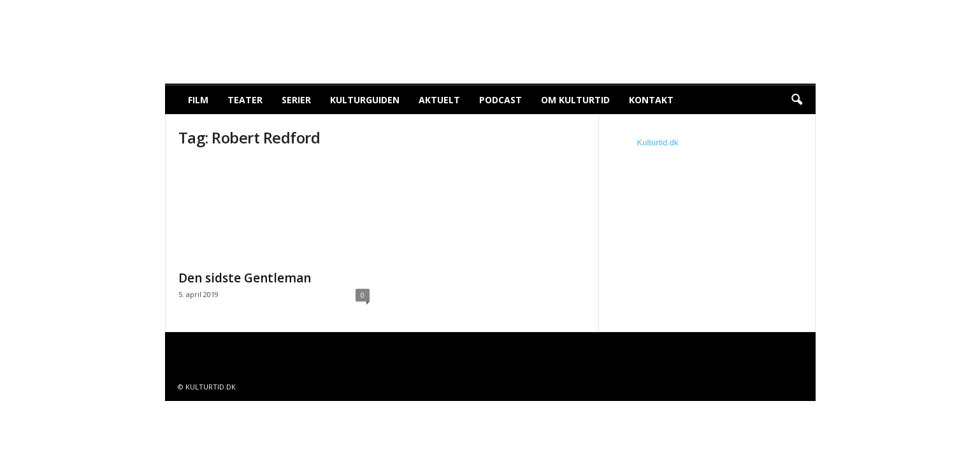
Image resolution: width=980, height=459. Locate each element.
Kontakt (651, 100)
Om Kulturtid (575, 100)
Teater (245, 100)
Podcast (501, 100)
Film (198, 100)
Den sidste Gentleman (245, 278)
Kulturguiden (365, 100)
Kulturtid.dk (658, 142)
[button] (796, 100)
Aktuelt (439, 100)
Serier (296, 100)
